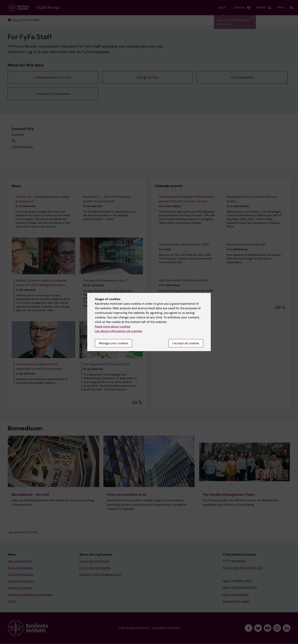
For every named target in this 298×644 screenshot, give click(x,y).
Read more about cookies (113, 326)
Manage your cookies (113, 343)
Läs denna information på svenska (118, 331)
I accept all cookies (186, 343)
